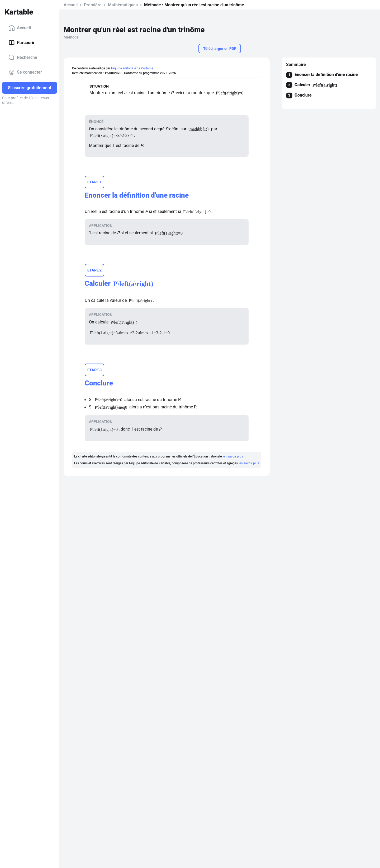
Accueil (20, 28)
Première (93, 5)
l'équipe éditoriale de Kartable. (132, 68)
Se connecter (25, 72)
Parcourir (22, 43)
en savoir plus (233, 456)
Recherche (23, 58)
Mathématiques (123, 5)
